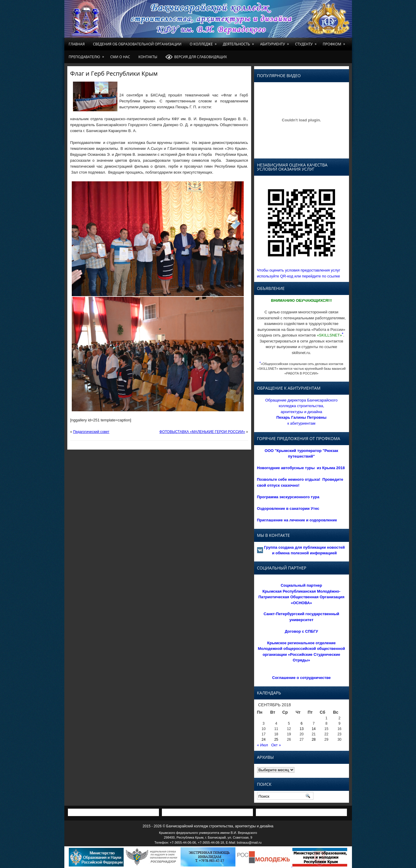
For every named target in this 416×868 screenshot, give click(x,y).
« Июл (263, 745)
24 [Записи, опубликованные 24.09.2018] (263, 740)
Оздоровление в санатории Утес (288, 508)
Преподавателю (87, 55)
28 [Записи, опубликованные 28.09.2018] (314, 740)
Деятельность (239, 42)
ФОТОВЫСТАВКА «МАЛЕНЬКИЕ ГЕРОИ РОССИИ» (202, 432)
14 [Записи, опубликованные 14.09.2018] (314, 729)
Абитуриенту (275, 42)
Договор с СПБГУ (301, 631)
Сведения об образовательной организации (137, 44)
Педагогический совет (91, 432)
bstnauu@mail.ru (249, 842)
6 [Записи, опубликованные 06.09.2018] (302, 723)
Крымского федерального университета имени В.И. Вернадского (208, 833)
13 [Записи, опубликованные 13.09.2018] (302, 729)
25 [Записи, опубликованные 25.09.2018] (276, 740)
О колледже (204, 42)
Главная (77, 44)
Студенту (307, 42)
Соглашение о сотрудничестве (301, 678)
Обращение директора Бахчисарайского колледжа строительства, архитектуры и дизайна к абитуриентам (301, 412)
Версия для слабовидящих (196, 57)
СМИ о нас (120, 57)
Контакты (148, 57)
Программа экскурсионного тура (288, 497)
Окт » (276, 745)
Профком (335, 42)
